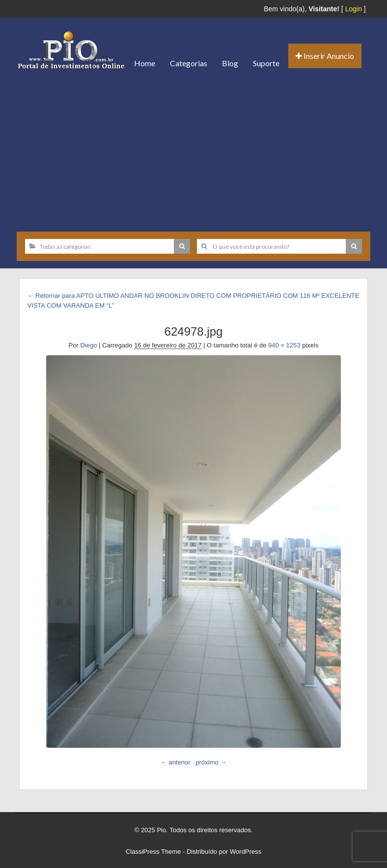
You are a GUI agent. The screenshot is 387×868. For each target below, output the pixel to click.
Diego (88, 345)
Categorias (189, 63)
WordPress (246, 852)
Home (145, 63)
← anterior (176, 762)
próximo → (211, 762)
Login (354, 9)
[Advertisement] (193, 151)
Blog (230, 63)
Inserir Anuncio (325, 56)
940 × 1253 (284, 345)
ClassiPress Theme (153, 852)
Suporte (266, 63)
